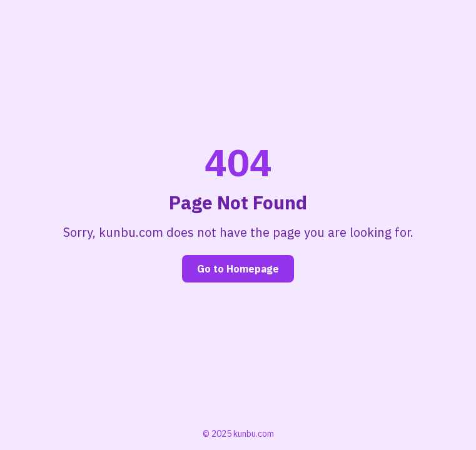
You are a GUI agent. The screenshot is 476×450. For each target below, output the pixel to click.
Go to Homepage (238, 269)
